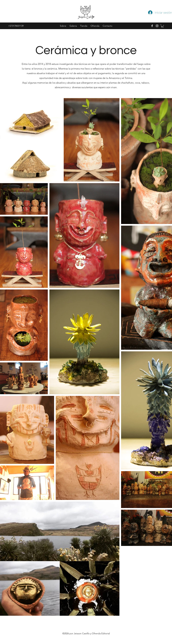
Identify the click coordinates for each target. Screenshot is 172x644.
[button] (162, 26)
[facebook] (152, 26)
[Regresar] (86, 612)
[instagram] (157, 26)
